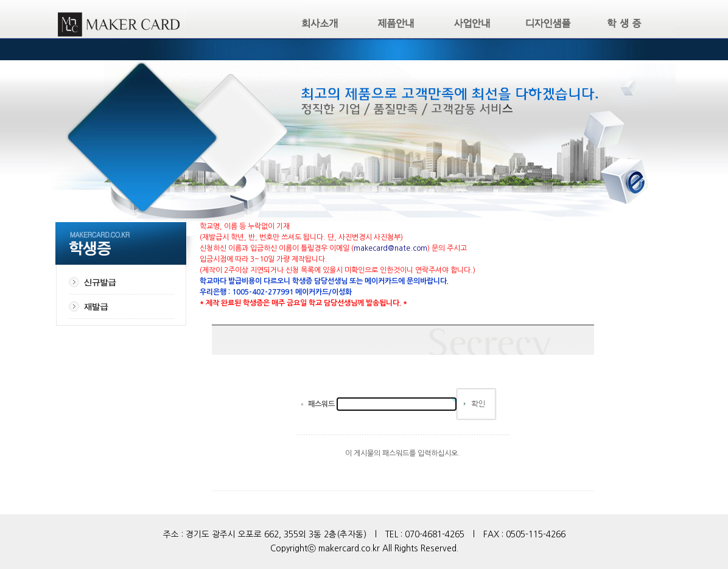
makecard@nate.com (390, 248)
